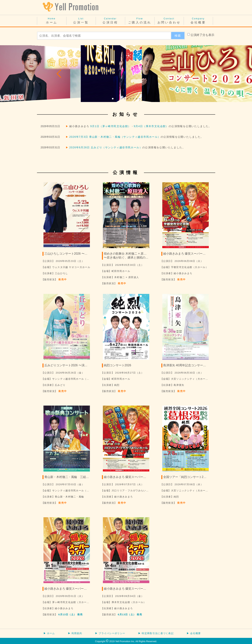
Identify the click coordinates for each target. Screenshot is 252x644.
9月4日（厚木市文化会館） (151, 126)
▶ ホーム (49, 633)
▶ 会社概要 (194, 633)
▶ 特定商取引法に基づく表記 (156, 633)
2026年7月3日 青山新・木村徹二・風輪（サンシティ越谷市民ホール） (115, 137)
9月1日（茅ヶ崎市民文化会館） (111, 126)
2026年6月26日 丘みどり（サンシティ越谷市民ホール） (106, 147)
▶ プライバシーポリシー (110, 633)
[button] (59, 74)
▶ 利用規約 (75, 633)
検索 (178, 36)
